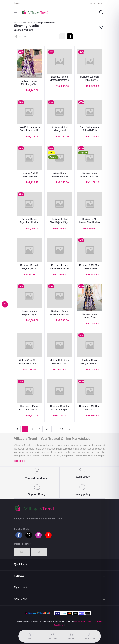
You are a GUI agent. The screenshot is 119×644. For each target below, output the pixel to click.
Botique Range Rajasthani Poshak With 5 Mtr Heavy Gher (29, 221)
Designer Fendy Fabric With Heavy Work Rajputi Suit (59, 267)
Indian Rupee (96, 3)
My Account (20, 587)
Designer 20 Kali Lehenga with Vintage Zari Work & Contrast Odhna (59, 129)
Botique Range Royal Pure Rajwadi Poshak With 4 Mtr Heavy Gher (90, 175)
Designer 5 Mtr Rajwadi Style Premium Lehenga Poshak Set (29, 313)
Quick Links (20, 564)
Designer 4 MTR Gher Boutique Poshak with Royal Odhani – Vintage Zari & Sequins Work (29, 175)
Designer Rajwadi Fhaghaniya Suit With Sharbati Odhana (29, 267)
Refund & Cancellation (84, 621)
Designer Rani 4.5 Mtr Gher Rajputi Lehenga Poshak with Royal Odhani (59, 408)
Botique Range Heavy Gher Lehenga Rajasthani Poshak (90, 316)
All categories (29, 23)
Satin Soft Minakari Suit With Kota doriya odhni (90, 129)
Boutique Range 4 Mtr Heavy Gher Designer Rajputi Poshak (29, 83)
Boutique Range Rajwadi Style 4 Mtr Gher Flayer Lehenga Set (59, 313)
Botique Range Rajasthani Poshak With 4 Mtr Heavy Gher (59, 175)
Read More (20, 461)
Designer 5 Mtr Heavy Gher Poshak (90, 221)
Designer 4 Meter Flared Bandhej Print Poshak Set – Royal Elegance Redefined (29, 408)
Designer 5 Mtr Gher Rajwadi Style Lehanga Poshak (90, 267)
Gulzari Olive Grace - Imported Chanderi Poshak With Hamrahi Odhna (29, 362)
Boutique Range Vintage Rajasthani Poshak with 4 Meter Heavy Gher (59, 78)
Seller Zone (20, 599)
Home (17, 23)
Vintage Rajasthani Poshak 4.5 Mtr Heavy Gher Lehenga (60, 362)
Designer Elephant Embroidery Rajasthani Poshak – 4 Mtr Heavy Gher (90, 78)
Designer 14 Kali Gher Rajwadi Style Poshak (59, 221)
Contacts (19, 576)
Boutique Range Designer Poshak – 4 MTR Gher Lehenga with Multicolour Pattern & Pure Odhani (90, 362)
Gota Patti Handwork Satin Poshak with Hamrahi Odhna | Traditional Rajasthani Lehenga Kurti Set (29, 129)
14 (62, 429)
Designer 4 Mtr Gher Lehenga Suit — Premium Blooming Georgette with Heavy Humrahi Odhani (90, 408)
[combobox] (38, 37)
